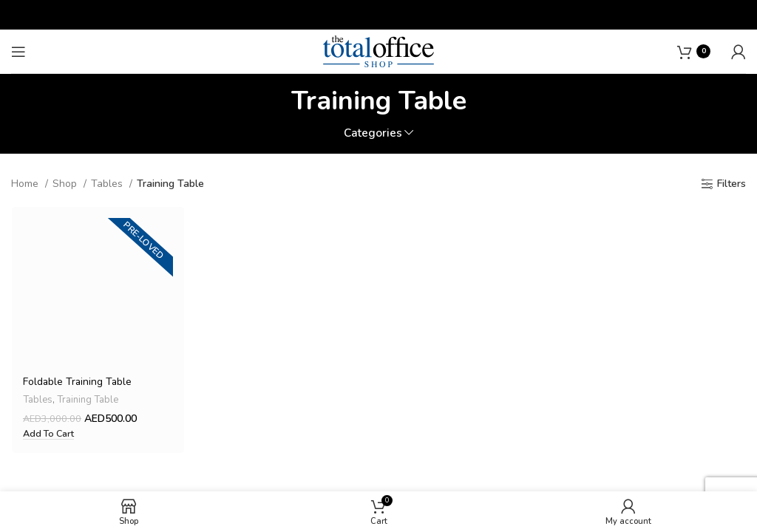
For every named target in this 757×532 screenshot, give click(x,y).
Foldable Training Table (78, 382)
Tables (108, 184)
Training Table (88, 400)
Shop (66, 184)
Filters (731, 184)
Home (26, 184)
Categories (373, 133)
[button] (48, 434)
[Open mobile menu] (18, 52)
